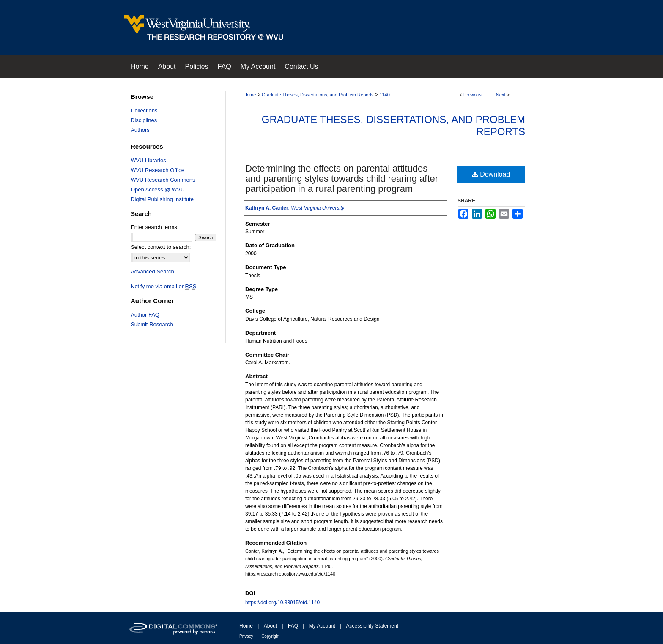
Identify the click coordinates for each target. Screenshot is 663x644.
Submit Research (152, 324)
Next (501, 95)
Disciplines (144, 120)
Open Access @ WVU (158, 190)
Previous (473, 95)
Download (491, 174)
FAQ (293, 626)
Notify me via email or (163, 286)
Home (250, 95)
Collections (144, 111)
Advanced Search (152, 272)
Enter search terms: (155, 227)
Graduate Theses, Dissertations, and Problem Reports (318, 95)
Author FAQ (145, 315)
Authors (140, 130)
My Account (322, 626)
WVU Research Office (158, 170)
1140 (384, 95)
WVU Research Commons (163, 180)
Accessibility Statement (372, 626)
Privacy (246, 636)
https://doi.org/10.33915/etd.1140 (282, 603)
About (270, 626)
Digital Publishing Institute (162, 199)
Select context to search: (161, 247)
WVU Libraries (148, 160)
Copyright (270, 636)
